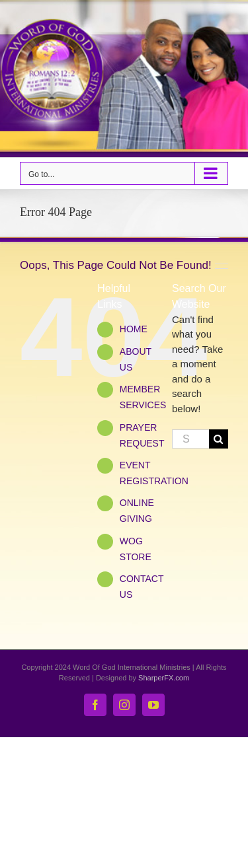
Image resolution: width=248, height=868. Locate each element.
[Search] (219, 439)
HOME (134, 329)
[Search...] (190, 439)
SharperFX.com (164, 678)
